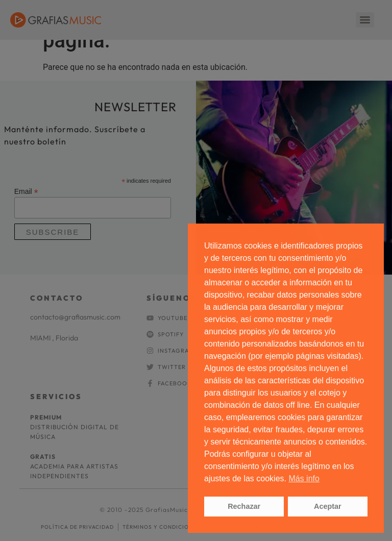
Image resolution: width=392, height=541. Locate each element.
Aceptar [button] (328, 506)
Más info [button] (304, 478)
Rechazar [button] (244, 506)
